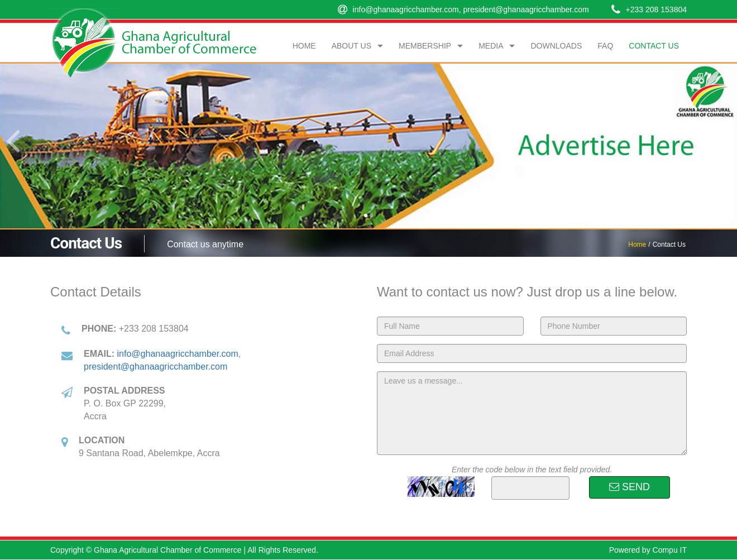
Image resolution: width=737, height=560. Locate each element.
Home (304, 46)
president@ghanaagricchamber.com (526, 9)
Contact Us (654, 46)
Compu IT (670, 550)
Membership (425, 46)
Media (491, 46)
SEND (630, 487)
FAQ (605, 46)
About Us (351, 46)
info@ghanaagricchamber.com (406, 9)
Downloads (556, 46)
